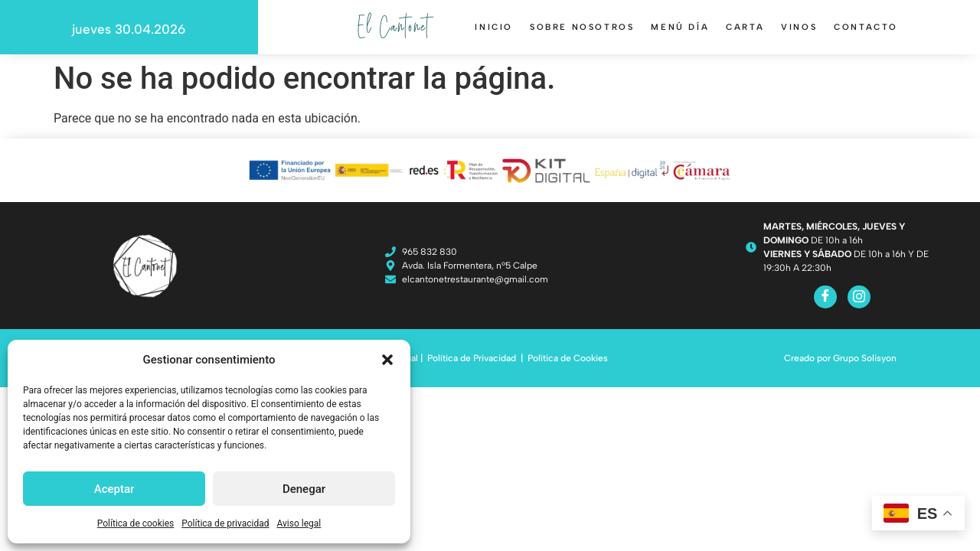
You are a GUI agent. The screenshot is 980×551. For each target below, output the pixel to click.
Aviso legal (299, 523)
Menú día (680, 27)
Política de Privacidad (472, 358)
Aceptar (114, 489)
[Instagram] (859, 297)
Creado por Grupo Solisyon (840, 358)
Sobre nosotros (582, 27)
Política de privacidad (225, 523)
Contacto (866, 27)
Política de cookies (136, 523)
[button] (387, 360)
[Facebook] (825, 297)
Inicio (494, 27)
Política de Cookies (568, 358)
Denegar (304, 489)
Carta (745, 27)
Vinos (799, 27)
